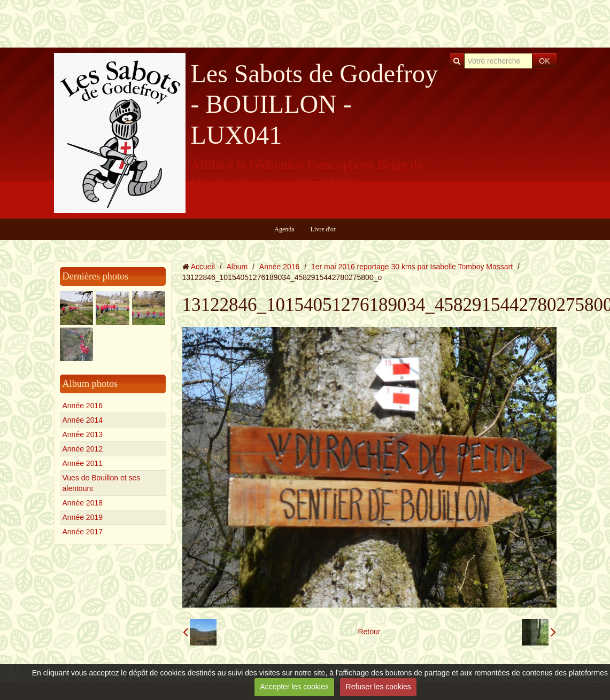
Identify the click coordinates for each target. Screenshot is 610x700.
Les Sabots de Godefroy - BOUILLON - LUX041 (315, 104)
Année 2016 (83, 406)
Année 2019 (83, 517)
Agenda (284, 229)
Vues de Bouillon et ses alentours (102, 483)
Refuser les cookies (379, 687)
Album (237, 267)
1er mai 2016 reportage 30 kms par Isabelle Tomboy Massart (412, 267)
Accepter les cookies (294, 687)
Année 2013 (83, 434)
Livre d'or (323, 229)
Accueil (203, 267)
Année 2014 (83, 420)
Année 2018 (83, 503)
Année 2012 (83, 449)
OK (544, 61)
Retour (369, 632)
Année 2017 (83, 532)
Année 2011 (83, 463)
